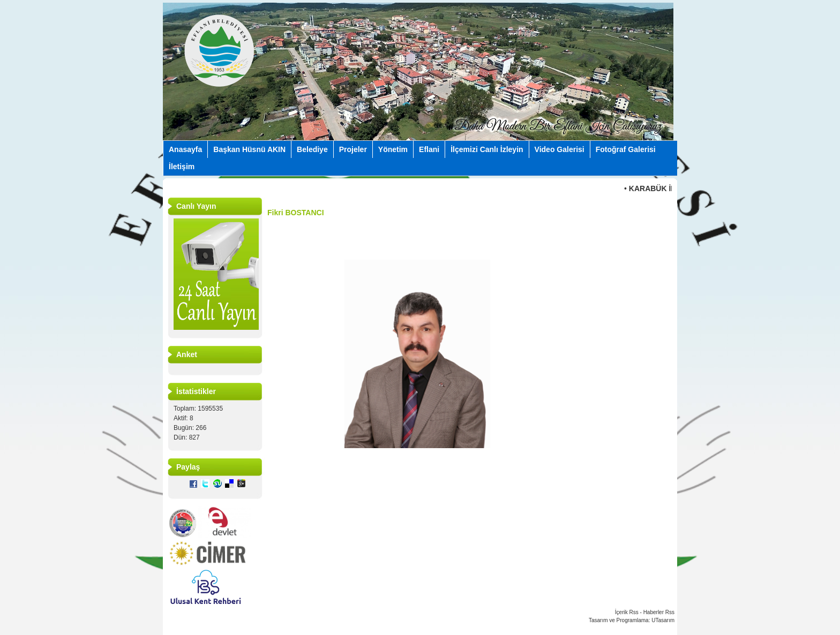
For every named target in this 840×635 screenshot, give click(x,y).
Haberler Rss (659, 612)
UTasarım (663, 620)
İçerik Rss (627, 612)
